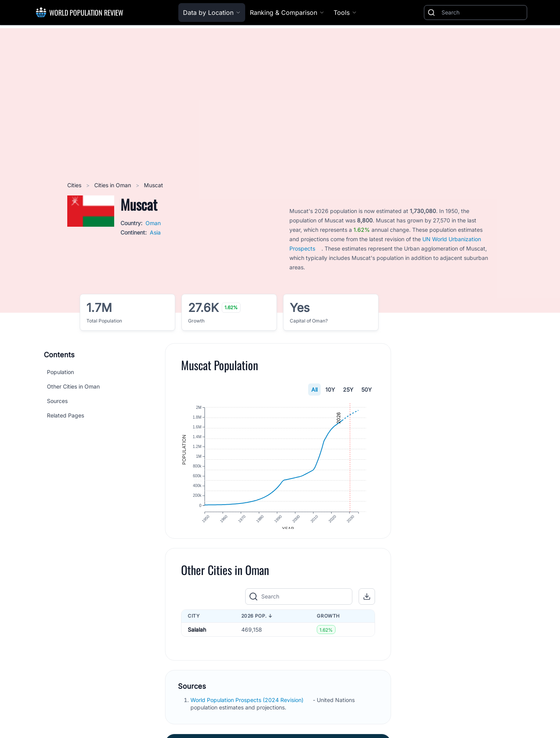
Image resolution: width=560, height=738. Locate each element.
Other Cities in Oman (73, 386)
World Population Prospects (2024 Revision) (248, 706)
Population (60, 372)
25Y (348, 390)
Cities (75, 185)
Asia (155, 232)
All (314, 390)
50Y (367, 390)
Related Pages (66, 415)
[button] (367, 603)
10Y (330, 390)
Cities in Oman (113, 185)
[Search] (483, 13)
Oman (153, 223)
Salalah (197, 636)
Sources (57, 401)
